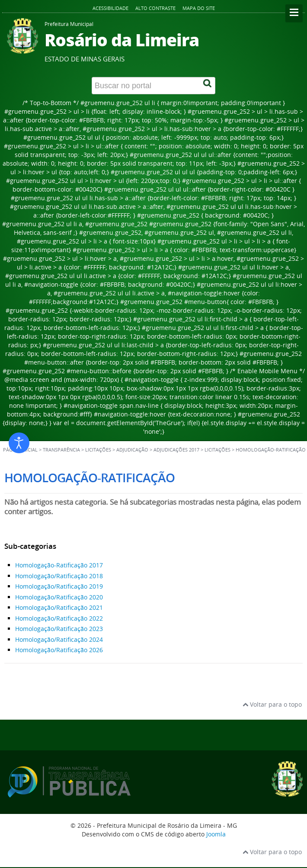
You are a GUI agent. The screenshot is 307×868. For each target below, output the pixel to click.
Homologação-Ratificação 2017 (59, 565)
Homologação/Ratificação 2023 (59, 629)
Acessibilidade (110, 8)
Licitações (217, 450)
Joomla (216, 834)
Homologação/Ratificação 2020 (59, 597)
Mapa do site (199, 8)
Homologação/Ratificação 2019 (59, 586)
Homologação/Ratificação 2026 (59, 650)
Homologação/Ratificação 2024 (59, 639)
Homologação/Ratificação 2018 (59, 576)
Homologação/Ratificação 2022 (59, 618)
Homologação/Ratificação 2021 (59, 607)
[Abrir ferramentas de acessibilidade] (19, 443)
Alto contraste (155, 8)
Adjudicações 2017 (176, 450)
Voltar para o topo (272, 704)
